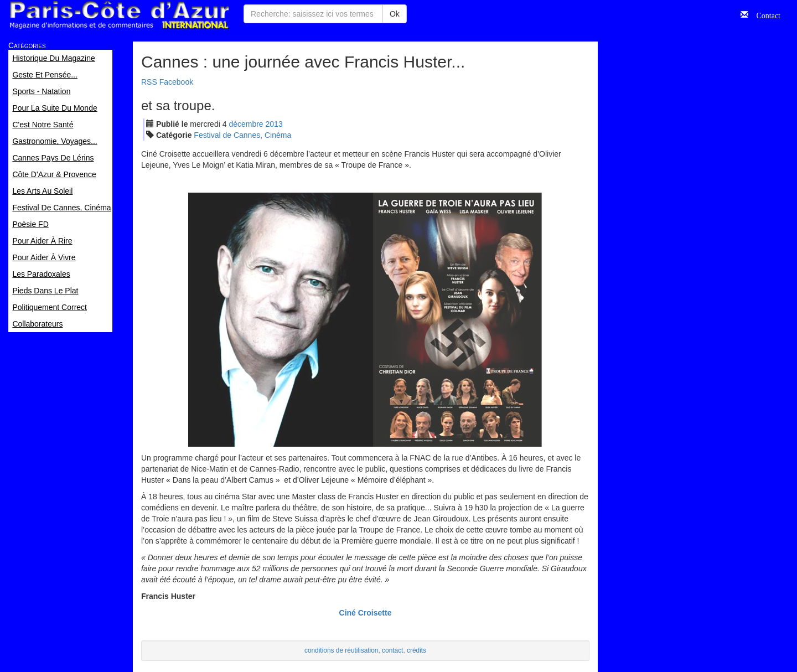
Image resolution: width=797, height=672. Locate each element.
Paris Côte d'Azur (119, 15)
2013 (274, 124)
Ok (395, 14)
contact (392, 650)
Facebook (176, 82)
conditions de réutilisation (341, 650)
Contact (764, 14)
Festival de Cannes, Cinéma (242, 135)
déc (246, 124)
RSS (149, 82)
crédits (416, 650)
